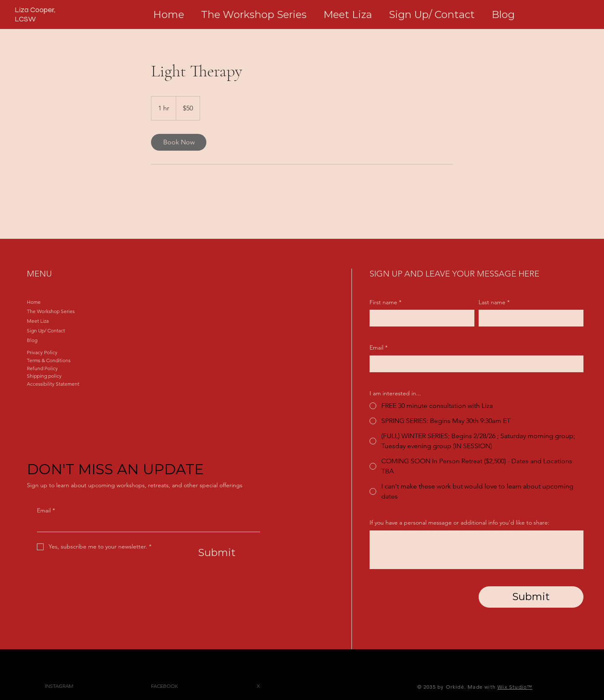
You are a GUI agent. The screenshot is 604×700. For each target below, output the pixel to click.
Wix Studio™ (515, 687)
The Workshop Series (51, 311)
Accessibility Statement (53, 384)
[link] (179, 142)
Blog (32, 340)
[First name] (419, 318)
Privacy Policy (42, 352)
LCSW (25, 19)
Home (34, 302)
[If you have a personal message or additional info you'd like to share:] (477, 550)
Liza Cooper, (35, 10)
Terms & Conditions (49, 360)
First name (385, 303)
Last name (494, 303)
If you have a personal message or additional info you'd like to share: (460, 522)
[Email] (146, 525)
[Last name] (528, 318)
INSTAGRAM (59, 686)
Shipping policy (44, 376)
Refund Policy (42, 368)
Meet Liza (38, 321)
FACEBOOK (164, 686)
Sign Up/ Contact (46, 330)
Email (46, 511)
